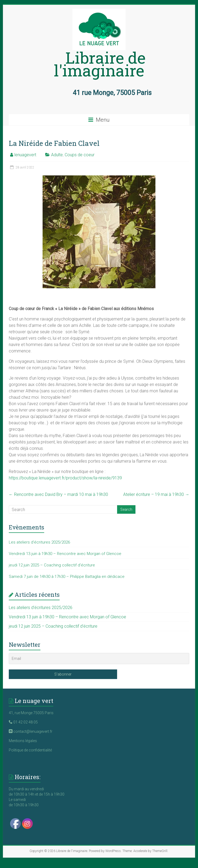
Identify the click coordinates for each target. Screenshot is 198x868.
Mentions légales (23, 741)
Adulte (57, 155)
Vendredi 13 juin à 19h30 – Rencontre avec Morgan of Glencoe (65, 554)
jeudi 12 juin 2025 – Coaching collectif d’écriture (52, 565)
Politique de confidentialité (30, 750)
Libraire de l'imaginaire (100, 64)
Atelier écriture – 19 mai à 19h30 (156, 494)
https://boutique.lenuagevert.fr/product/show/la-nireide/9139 (65, 478)
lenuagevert (25, 155)
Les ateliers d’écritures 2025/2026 (39, 542)
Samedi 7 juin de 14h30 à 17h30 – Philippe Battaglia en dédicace (67, 577)
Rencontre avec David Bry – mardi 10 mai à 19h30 (58, 494)
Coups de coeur (80, 155)
